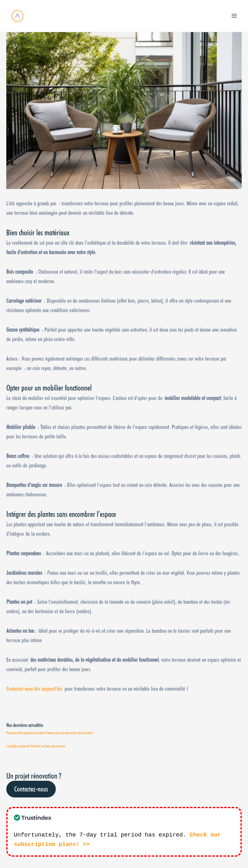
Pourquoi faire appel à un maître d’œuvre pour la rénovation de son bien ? (50, 733)
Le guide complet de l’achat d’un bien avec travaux (36, 746)
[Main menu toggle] (234, 16)
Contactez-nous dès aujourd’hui (34, 688)
